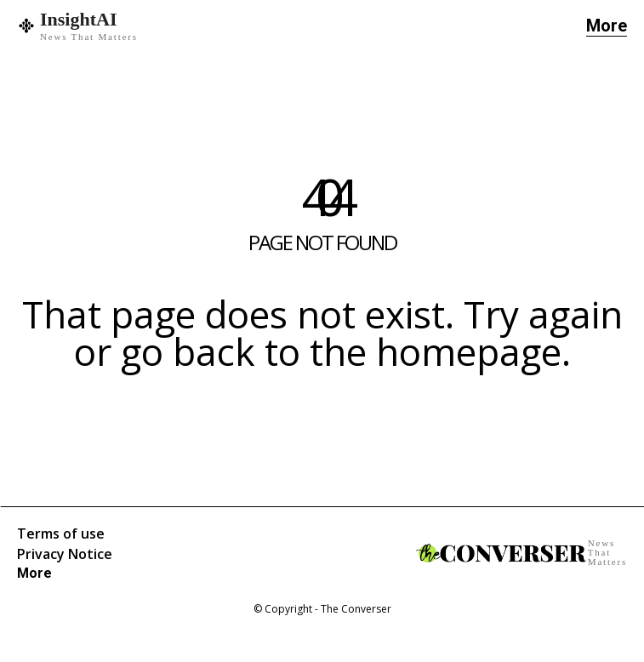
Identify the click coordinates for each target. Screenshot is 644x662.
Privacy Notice (65, 554)
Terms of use (61, 534)
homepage (469, 351)
